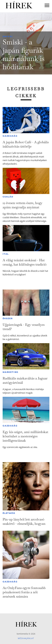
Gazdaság (10, 136)
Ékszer (8, 318)
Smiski (8, 36)
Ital (6, 254)
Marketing (11, 372)
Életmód (9, 513)
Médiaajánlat (26, 638)
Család (8, 197)
